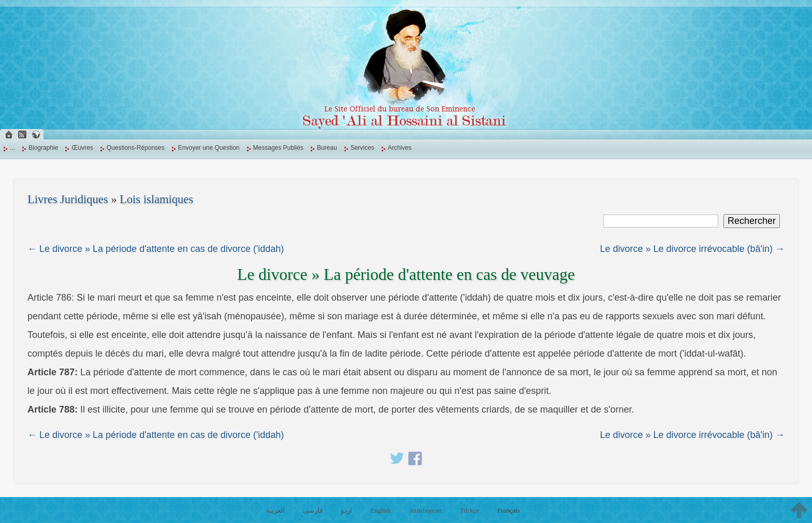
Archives (400, 148)
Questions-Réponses (136, 148)
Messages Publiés (278, 148)
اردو (346, 510)
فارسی (313, 510)
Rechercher (752, 221)
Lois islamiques (156, 199)
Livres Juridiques (68, 199)
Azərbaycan (425, 510)
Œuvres (82, 148)
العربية (275, 510)
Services (363, 148)
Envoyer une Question (209, 148)
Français (509, 510)
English (381, 510)
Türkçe (469, 510)
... (12, 148)
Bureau (327, 148)
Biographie (43, 148)
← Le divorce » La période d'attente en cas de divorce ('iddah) (156, 249)
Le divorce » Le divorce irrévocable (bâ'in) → (692, 249)
